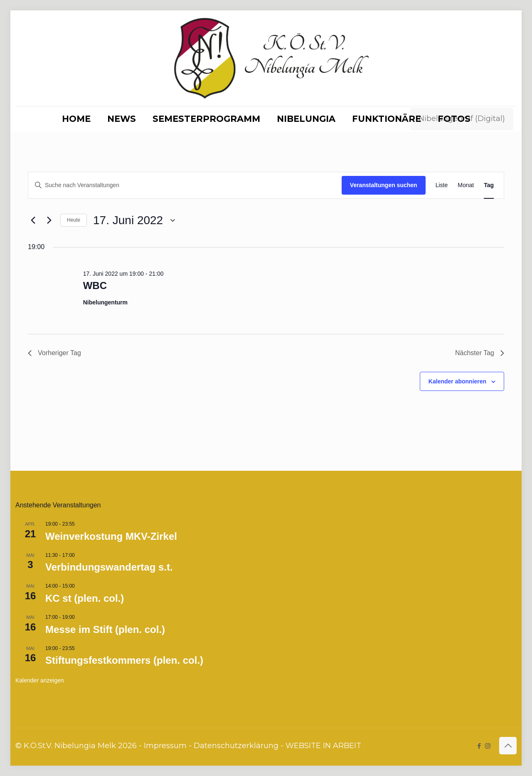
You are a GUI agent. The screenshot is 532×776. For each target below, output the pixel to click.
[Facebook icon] (479, 746)
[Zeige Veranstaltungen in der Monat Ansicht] (466, 185)
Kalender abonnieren (457, 381)
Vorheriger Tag (54, 353)
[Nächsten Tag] (49, 220)
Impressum (165, 746)
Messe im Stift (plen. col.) (105, 629)
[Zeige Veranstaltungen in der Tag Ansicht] (489, 185)
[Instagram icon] (488, 746)
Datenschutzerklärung (236, 746)
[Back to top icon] (508, 746)
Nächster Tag (480, 353)
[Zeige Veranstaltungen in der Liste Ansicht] (442, 185)
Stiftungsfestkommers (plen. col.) (124, 660)
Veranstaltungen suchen (384, 185)
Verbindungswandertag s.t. (109, 567)
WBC (95, 285)
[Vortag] (33, 220)
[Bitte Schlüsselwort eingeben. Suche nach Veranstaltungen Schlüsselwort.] (185, 185)
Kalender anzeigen (40, 680)
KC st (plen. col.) (85, 598)
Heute (74, 220)
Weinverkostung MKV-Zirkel (111, 536)
